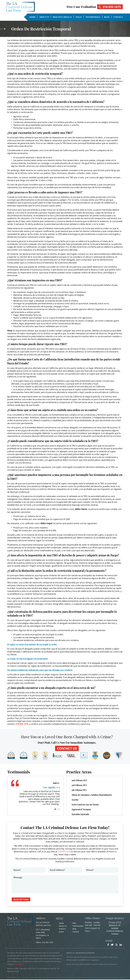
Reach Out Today (21, 900)
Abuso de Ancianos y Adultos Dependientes (92, 795)
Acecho (75, 800)
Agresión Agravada (80, 814)
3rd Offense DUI (79, 785)
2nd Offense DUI (79, 781)
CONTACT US (67, 748)
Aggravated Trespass (81, 810)
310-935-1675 (109, 7)
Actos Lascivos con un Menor (85, 805)
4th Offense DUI (79, 790)
